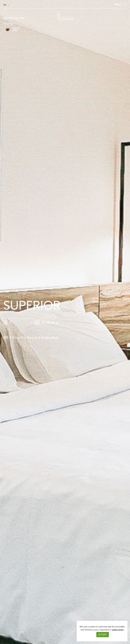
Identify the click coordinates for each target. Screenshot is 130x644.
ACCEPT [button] (103, 634)
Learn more (118, 630)
